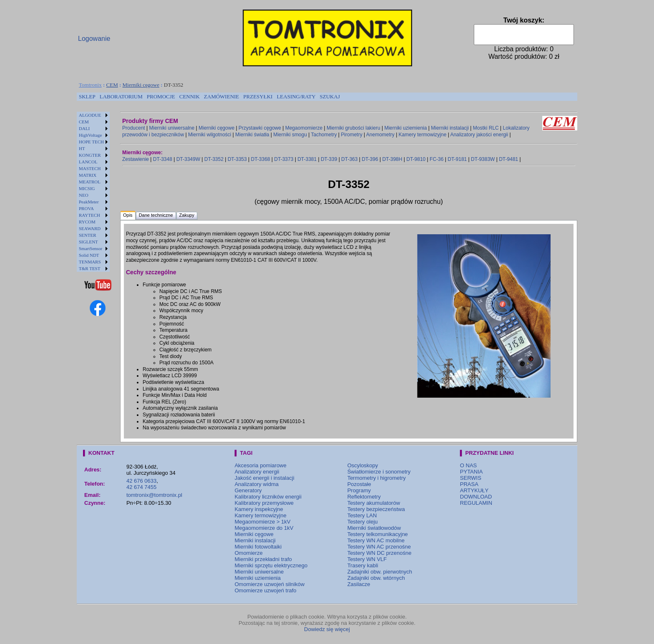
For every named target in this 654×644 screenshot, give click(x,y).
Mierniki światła (252, 135)
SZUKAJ (330, 96)
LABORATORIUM (121, 96)
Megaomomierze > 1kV (262, 522)
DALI (84, 128)
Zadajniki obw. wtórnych (376, 578)
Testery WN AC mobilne (376, 540)
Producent (134, 128)
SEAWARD (90, 228)
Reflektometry (364, 497)
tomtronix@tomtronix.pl (154, 495)
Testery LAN (362, 515)
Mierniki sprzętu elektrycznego (271, 565)
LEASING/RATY (296, 96)
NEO (84, 195)
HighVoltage (90, 135)
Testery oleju (363, 522)
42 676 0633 (141, 481)
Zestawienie (136, 159)
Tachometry (324, 135)
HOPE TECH (91, 142)
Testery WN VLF (367, 559)
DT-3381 (307, 159)
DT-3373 (284, 159)
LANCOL (88, 162)
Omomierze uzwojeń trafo (265, 590)
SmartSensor (91, 248)
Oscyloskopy (363, 465)
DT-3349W (188, 159)
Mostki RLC (486, 128)
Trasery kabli (363, 565)
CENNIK (190, 96)
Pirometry (351, 135)
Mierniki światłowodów (374, 528)
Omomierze (248, 553)
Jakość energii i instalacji (264, 478)
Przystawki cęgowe (260, 128)
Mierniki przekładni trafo (263, 559)
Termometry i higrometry (377, 478)
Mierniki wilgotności (210, 135)
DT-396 (370, 159)
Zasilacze (359, 584)
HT (82, 148)
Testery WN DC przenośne (380, 553)
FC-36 (436, 159)
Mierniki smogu (290, 135)
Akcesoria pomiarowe (260, 465)
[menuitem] (87, 97)
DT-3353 (237, 159)
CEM (112, 85)
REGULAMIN (476, 503)
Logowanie (94, 39)
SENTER (88, 235)
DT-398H (392, 159)
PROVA (86, 208)
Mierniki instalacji (450, 128)
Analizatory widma (257, 484)
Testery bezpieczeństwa (376, 509)
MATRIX (88, 175)
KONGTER (90, 155)
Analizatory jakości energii (479, 135)
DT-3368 (260, 159)
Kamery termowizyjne (423, 135)
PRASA (469, 484)
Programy (359, 490)
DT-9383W (483, 159)
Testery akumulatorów (374, 503)
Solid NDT (89, 255)
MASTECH (90, 168)
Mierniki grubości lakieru (353, 128)
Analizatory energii (257, 472)
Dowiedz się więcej (327, 629)
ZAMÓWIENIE (221, 96)
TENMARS (90, 262)
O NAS (468, 465)
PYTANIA (472, 472)
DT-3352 (214, 159)
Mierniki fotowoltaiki (258, 547)
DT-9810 (416, 159)
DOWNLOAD (476, 497)
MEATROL (90, 182)
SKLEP (87, 96)
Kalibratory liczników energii (268, 497)
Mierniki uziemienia (405, 128)
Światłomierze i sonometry (379, 472)
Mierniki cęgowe (141, 85)
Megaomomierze (304, 128)
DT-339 (329, 159)
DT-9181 (457, 159)
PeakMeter (89, 202)
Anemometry (380, 135)
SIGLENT (88, 242)
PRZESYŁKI (258, 96)
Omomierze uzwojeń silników (269, 584)
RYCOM (87, 222)
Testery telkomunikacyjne (378, 534)
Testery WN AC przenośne (379, 547)
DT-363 (349, 159)
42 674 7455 (141, 487)
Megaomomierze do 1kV (264, 528)
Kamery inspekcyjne (259, 509)
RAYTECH (89, 215)
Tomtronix (90, 85)
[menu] (93, 192)
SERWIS (471, 478)
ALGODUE (90, 115)
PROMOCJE (161, 96)
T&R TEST (89, 268)
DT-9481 (508, 159)
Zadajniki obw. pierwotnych (380, 572)
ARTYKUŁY (474, 490)
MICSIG (87, 188)
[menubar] (209, 97)
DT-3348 (163, 159)
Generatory (248, 490)
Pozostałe (359, 484)
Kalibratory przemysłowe (264, 503)
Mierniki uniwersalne (172, 128)
